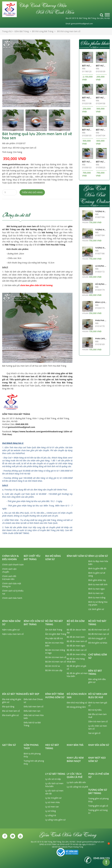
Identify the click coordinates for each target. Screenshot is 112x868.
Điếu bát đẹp (32, 694)
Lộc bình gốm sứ (96, 609)
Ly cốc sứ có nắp (53, 779)
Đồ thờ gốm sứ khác (98, 643)
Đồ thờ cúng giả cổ (97, 638)
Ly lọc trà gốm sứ (53, 798)
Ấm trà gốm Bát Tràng (56, 634)
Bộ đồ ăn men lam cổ (77, 641)
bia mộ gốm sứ (46, 379)
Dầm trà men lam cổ (98, 721)
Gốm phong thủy (31, 747)
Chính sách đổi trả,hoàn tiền (9, 578)
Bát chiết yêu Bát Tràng (32, 558)
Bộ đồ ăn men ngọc (76, 646)
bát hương (47, 232)
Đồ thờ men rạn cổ (49, 376)
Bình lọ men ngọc (96, 589)
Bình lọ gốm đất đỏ (97, 568)
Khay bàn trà (75, 745)
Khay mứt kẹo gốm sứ (97, 759)
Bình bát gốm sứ (77, 556)
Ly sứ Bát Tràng (55, 774)
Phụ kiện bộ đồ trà (54, 638)
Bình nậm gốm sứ (11, 623)
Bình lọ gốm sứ (98, 556)
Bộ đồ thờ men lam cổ (99, 630)
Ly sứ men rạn (52, 807)
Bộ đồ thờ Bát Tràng (97, 623)
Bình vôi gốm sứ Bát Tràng (34, 623)
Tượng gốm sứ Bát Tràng (98, 792)
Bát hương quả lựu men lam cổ (23, 226)
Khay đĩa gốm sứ (99, 745)
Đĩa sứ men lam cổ (11, 711)
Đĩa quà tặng (8, 707)
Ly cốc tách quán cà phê (75, 776)
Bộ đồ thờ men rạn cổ (99, 634)
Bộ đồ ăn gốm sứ (76, 623)
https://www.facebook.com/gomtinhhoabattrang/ (38, 431)
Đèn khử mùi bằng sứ (77, 703)
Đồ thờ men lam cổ (28, 376)
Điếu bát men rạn (32, 711)
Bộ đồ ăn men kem (76, 637)
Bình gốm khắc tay (97, 580)
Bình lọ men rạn (96, 593)
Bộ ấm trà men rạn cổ (56, 662)
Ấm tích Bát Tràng (54, 630)
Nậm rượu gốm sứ (11, 630)
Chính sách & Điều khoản (10, 558)
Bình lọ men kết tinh (98, 584)
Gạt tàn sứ (9, 745)
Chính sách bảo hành (12, 598)
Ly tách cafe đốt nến (76, 782)
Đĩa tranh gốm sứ (10, 715)
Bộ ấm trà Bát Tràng (54, 623)
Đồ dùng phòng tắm (76, 707)
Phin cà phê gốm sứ (99, 776)
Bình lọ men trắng (97, 598)
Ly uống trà (51, 815)
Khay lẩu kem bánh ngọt (75, 759)
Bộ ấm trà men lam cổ (56, 657)
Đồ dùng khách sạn (77, 696)
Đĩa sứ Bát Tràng (13, 694)
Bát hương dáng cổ (36, 229)
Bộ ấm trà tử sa (52, 666)
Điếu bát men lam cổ (34, 707)
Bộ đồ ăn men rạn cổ (77, 650)
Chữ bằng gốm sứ (98, 656)
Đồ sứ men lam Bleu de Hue (98, 696)
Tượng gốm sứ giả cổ (98, 806)
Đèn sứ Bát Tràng (95, 672)
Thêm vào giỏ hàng (32, 192)
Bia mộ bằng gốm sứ (53, 558)
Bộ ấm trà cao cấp (54, 670)
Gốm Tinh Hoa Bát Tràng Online (94, 194)
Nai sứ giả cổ (94, 733)
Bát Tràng (10, 245)
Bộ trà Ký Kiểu (95, 710)
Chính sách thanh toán (13, 565)
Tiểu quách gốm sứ (19, 379)
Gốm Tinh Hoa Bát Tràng (53, 245)
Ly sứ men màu (52, 802)
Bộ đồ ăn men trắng (76, 654)
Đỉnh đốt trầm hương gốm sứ (55, 696)
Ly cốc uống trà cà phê (77, 787)
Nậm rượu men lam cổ (13, 634)
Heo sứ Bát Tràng (52, 747)
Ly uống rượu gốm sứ (55, 820)
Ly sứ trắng (50, 811)
